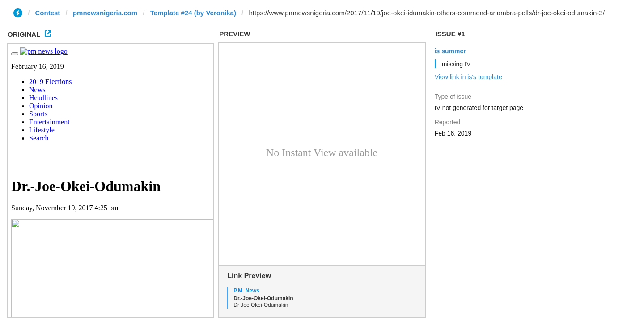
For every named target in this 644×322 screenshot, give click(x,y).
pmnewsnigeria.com (105, 13)
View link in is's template (468, 77)
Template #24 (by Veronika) (193, 13)
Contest (48, 13)
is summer (450, 51)
